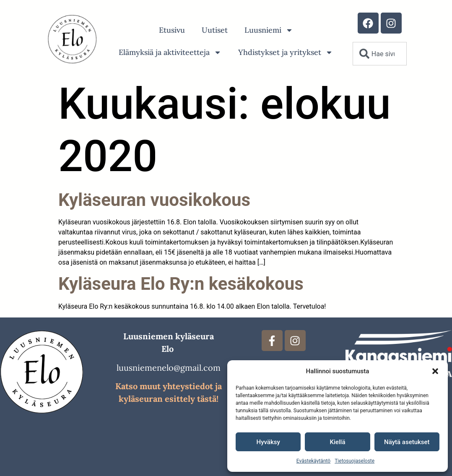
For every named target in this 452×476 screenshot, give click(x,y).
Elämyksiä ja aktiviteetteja (170, 52)
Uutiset (215, 30)
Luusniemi (269, 30)
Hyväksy (268, 442)
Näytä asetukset (407, 442)
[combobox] (380, 54)
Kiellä (337, 442)
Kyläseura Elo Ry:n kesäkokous (181, 284)
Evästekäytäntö (313, 461)
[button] (435, 371)
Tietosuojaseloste (355, 461)
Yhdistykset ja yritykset (286, 52)
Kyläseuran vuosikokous (154, 200)
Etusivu (172, 30)
